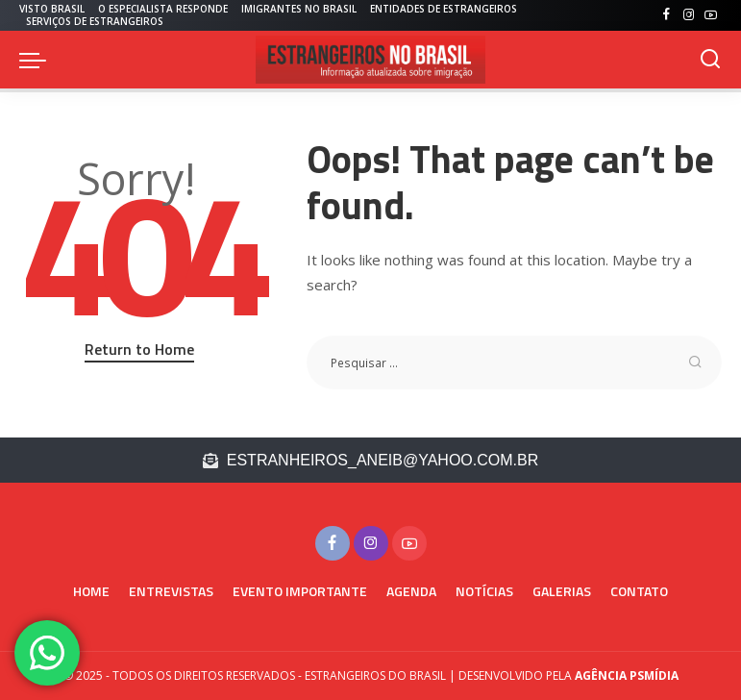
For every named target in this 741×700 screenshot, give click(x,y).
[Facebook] (667, 15)
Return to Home (139, 349)
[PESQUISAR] (710, 60)
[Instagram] (689, 15)
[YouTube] (711, 15)
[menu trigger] (37, 60)
